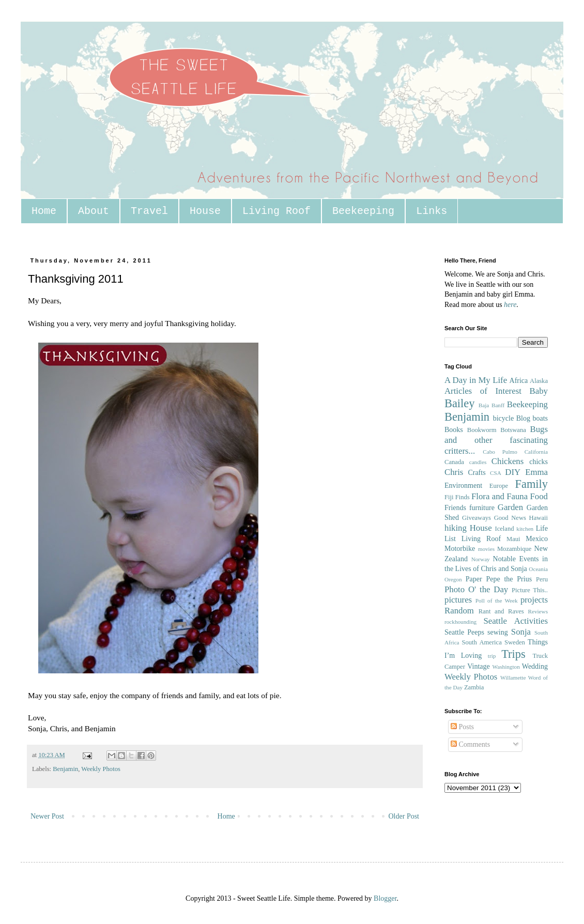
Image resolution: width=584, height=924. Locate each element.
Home (44, 211)
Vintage (478, 666)
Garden (510, 507)
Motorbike (460, 549)
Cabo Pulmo (500, 452)
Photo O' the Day (476, 589)
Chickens (508, 461)
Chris (454, 472)
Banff (498, 405)
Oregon (453, 579)
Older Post (404, 816)
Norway (481, 559)
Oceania (538, 569)
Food (539, 496)
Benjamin (65, 769)
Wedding (535, 666)
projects (534, 600)
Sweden (515, 642)
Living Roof (276, 211)
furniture (482, 508)
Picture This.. (530, 590)
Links (432, 211)
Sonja (521, 632)
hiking (456, 528)
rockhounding (460, 622)
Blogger (385, 898)
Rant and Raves (501, 611)
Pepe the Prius (509, 579)
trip (492, 656)
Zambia (474, 687)
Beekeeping (363, 211)
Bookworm (482, 430)
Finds (463, 497)
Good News (510, 518)
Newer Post (47, 816)
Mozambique (514, 549)
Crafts (477, 473)
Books (454, 430)
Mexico (537, 539)
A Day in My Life (476, 380)
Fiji (449, 497)
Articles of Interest (483, 391)
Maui (513, 539)
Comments (470, 744)
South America (481, 642)
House (205, 211)
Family (532, 484)
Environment (463, 486)
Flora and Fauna (500, 496)
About (94, 211)
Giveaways (477, 518)
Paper (474, 579)
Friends (455, 508)
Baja (484, 405)
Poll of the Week (497, 600)
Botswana (513, 430)
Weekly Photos (101, 769)
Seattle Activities (516, 621)
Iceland (504, 529)
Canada (454, 462)
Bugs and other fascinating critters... (496, 440)
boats (540, 418)
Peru (542, 579)
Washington (506, 667)
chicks (539, 462)
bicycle (503, 418)
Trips (513, 654)
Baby (539, 391)
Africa (519, 381)
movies (486, 549)
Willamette (513, 677)
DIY (513, 472)
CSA (496, 473)
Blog (523, 418)
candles (478, 462)
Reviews (538, 611)
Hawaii (539, 518)
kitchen (525, 529)
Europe (499, 486)
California (536, 452)
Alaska (539, 381)
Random (459, 611)
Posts (462, 727)
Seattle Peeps (464, 632)
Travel (149, 211)
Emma (536, 472)
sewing (498, 632)
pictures (458, 600)
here (510, 305)
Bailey (459, 403)
